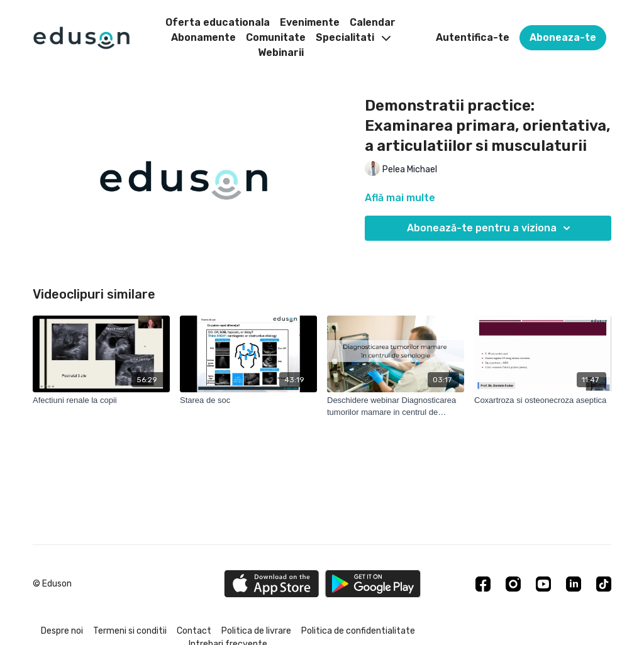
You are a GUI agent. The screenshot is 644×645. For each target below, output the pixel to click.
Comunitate (276, 37)
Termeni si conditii (130, 631)
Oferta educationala (218, 22)
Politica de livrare (256, 631)
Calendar (373, 22)
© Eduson (52, 584)
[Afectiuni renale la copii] (101, 400)
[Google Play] (373, 584)
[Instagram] (513, 584)
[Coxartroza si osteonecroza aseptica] (543, 400)
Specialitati (353, 37)
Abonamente (203, 37)
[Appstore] (271, 584)
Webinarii (281, 52)
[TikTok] (604, 584)
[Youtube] (543, 584)
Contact (194, 631)
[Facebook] (483, 584)
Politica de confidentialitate (358, 631)
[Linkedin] (574, 584)
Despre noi (62, 631)
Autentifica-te (473, 37)
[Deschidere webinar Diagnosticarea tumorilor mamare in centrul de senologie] (396, 406)
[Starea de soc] (248, 400)
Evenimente (310, 22)
